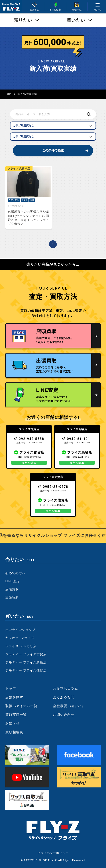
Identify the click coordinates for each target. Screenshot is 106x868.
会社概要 (69, 706)
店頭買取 (12, 589)
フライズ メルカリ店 (21, 646)
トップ (11, 688)
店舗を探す (14, 697)
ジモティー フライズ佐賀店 (26, 670)
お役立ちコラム (65, 688)
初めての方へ (15, 573)
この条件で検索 (53, 150)
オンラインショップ (20, 630)
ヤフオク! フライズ (20, 638)
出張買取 (12, 597)
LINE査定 (13, 581)
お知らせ (12, 723)
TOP (8, 94)
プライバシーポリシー (53, 853)
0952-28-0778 (53, 487)
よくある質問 (64, 697)
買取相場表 (14, 732)
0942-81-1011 (77, 439)
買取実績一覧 (16, 715)
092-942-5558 (29, 439)
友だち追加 (29, 463)
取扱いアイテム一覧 (21, 706)
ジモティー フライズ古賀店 (26, 654)
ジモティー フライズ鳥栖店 (26, 662)
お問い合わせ (64, 715)
